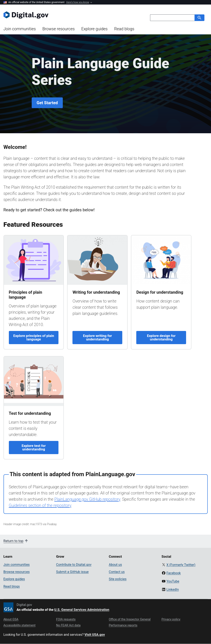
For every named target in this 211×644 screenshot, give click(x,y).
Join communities (20, 29)
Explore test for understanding (34, 447)
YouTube (173, 581)
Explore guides (94, 29)
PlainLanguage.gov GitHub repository (87, 499)
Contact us (117, 572)
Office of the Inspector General (130, 619)
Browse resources (59, 29)
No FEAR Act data (68, 625)
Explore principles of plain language (34, 337)
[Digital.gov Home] (55, 15)
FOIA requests (66, 619)
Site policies (118, 579)
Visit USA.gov (95, 635)
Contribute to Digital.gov (74, 565)
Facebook (173, 573)
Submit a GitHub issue (72, 572)
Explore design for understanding (161, 337)
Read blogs (124, 29)
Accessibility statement (20, 625)
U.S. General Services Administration (82, 610)
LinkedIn (173, 590)
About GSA (11, 619)
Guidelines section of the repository (40, 505)
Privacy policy (171, 619)
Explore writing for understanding (97, 337)
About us (115, 565)
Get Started (47, 103)
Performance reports (123, 625)
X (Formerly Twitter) (181, 565)
